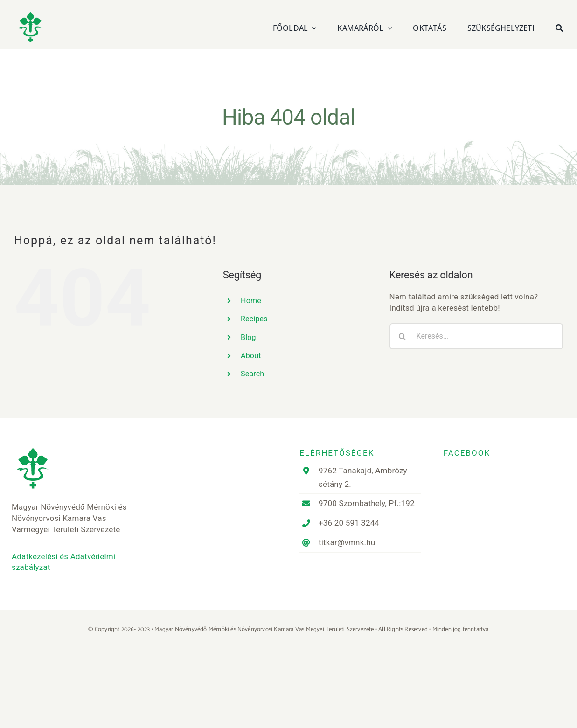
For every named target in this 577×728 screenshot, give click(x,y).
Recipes (254, 319)
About (251, 356)
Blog (248, 337)
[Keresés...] (476, 336)
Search (252, 374)
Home (251, 301)
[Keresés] (559, 27)
